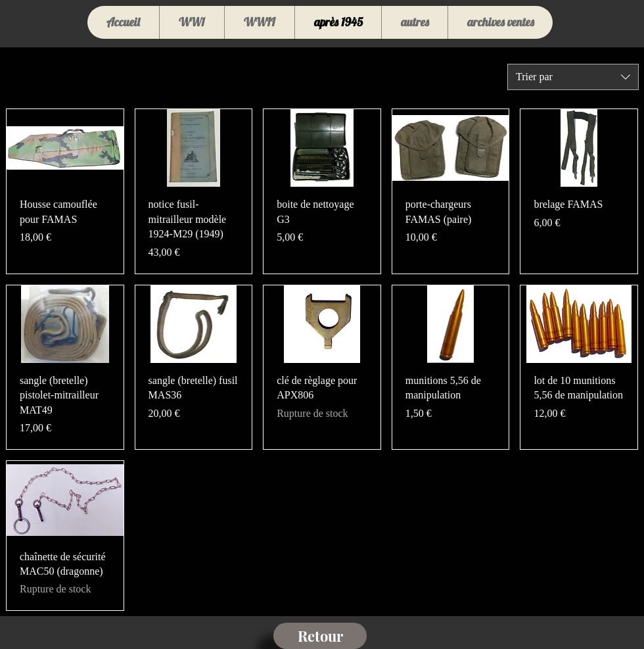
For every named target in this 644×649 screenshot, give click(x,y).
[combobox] (573, 77)
